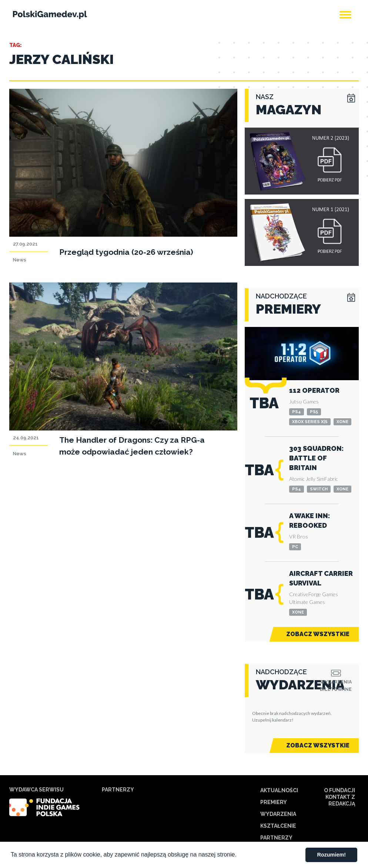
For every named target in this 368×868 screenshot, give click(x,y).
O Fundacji (339, 790)
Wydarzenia (278, 814)
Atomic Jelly (302, 479)
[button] (239, 855)
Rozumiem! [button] (331, 855)
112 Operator (314, 390)
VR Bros (299, 536)
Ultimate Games (307, 602)
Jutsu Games (304, 401)
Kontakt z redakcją (340, 800)
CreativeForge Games (314, 594)
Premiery (274, 802)
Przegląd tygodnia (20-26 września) (126, 252)
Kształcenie (278, 826)
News (20, 260)
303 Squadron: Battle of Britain (316, 458)
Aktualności (279, 790)
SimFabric (327, 479)
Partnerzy (276, 838)
